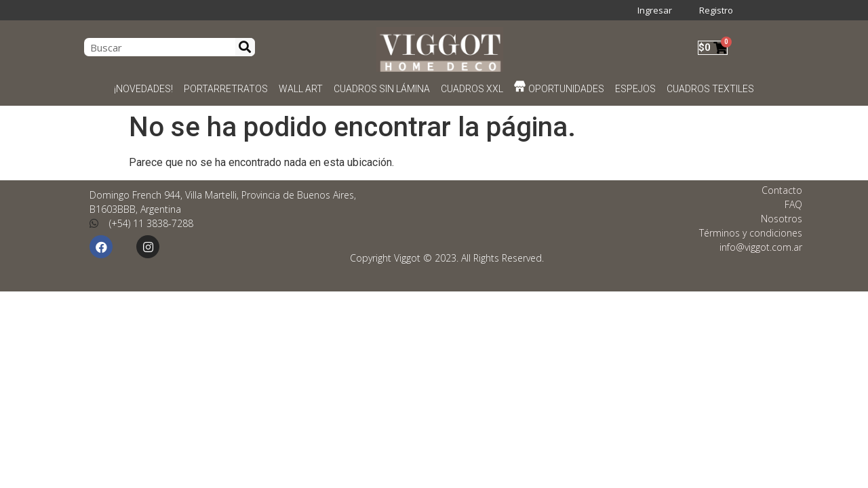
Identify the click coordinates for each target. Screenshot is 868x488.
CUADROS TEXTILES (710, 89)
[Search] (245, 47)
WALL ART (301, 89)
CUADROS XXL (472, 89)
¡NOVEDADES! (143, 89)
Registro (716, 10)
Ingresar (655, 10)
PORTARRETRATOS (226, 89)
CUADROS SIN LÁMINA (382, 89)
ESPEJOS (635, 89)
